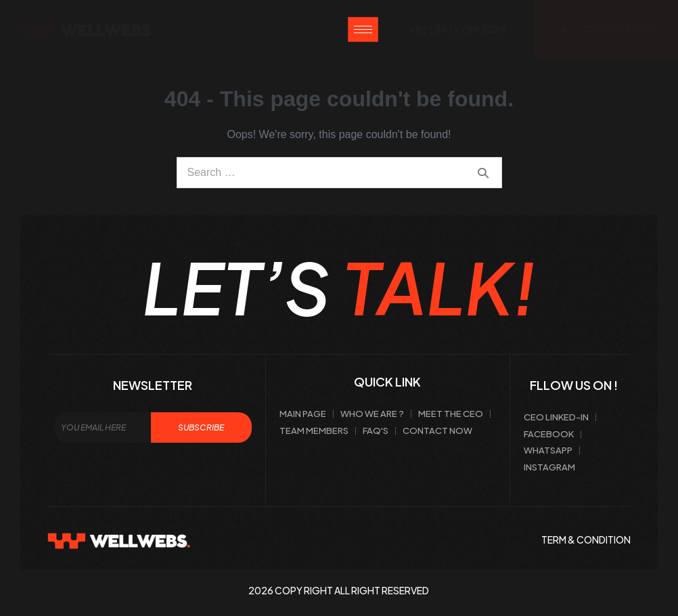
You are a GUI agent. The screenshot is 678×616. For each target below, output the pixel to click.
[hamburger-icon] (363, 29)
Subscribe (201, 427)
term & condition (586, 540)
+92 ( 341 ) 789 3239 (457, 29)
